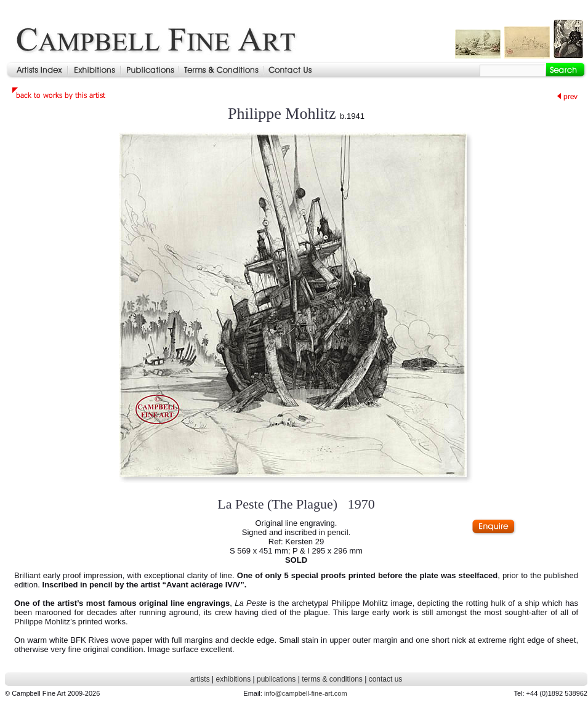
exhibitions (233, 679)
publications (276, 679)
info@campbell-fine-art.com (306, 693)
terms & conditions (332, 679)
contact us (386, 679)
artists (200, 679)
